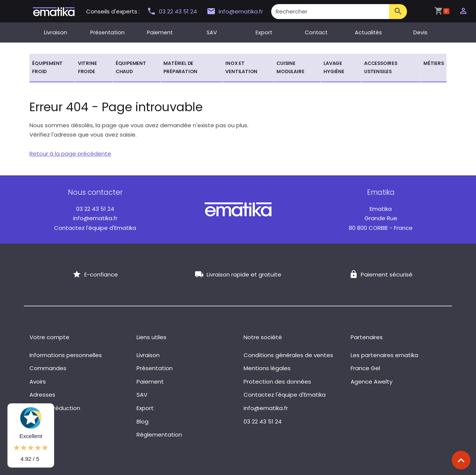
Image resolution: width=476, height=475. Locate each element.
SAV (212, 32)
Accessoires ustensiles (381, 67)
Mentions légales (267, 368)
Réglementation (159, 435)
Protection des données (277, 382)
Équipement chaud (131, 67)
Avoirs (38, 382)
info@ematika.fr (235, 12)
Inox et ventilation (241, 67)
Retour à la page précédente (70, 154)
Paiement (160, 32)
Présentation (107, 32)
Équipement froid (47, 67)
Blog (143, 421)
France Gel (365, 368)
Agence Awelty (372, 382)
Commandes (48, 368)
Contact (316, 32)
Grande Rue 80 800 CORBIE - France (381, 218)
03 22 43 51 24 (173, 11)
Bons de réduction (55, 408)
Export (264, 32)
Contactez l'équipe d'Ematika (95, 228)
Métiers (434, 63)
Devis (420, 32)
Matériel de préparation (180, 67)
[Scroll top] (461, 460)
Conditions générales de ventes (288, 355)
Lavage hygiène (334, 67)
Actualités (368, 32)
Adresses (42, 395)
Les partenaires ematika (384, 355)
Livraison (56, 32)
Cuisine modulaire (290, 67)
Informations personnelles (66, 355)
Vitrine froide (87, 67)
